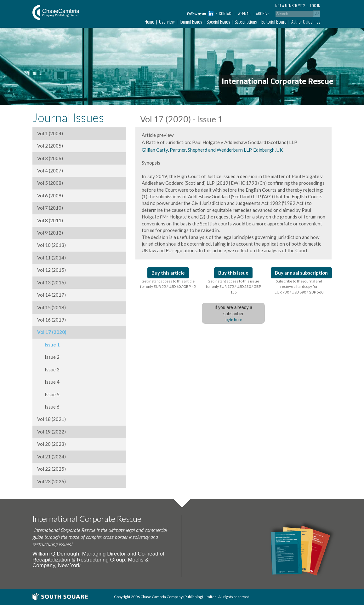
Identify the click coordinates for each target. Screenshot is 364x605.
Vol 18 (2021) (51, 419)
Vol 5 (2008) (50, 183)
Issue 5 (48, 394)
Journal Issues (191, 21)
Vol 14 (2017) (51, 295)
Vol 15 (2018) (51, 307)
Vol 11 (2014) (51, 258)
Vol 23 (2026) (51, 481)
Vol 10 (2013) (51, 245)
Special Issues (218, 21)
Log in (315, 6)
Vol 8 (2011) (50, 220)
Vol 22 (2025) (51, 469)
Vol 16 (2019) (51, 320)
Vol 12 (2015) (51, 270)
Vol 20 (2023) (51, 444)
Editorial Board (274, 21)
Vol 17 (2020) (52, 332)
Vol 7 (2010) (50, 208)
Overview (167, 21)
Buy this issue (233, 273)
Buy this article (168, 273)
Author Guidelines (306, 21)
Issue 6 (48, 407)
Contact (226, 13)
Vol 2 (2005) (50, 146)
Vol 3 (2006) (50, 158)
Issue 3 (48, 369)
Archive (262, 13)
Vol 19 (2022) (51, 432)
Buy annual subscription (301, 273)
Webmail (244, 13)
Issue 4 (48, 382)
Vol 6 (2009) (50, 195)
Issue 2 (48, 357)
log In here (233, 320)
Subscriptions (246, 21)
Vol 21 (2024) (51, 457)
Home (149, 21)
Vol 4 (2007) (50, 171)
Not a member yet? (290, 6)
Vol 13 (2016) (51, 282)
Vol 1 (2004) (50, 133)
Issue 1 (48, 345)
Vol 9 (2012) (50, 233)
